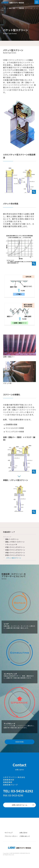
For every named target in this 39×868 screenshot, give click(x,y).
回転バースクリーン (12, 539)
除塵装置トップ (9, 532)
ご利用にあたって (25, 836)
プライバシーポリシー (11, 836)
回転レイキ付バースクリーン (15, 542)
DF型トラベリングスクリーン (15, 555)
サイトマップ (9, 833)
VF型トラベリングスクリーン (15, 547)
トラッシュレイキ (11, 544)
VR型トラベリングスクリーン (15, 553)
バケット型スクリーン (14, 558)
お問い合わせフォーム (20, 805)
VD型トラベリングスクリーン (15, 550)
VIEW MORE (19, 742)
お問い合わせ (23, 833)
